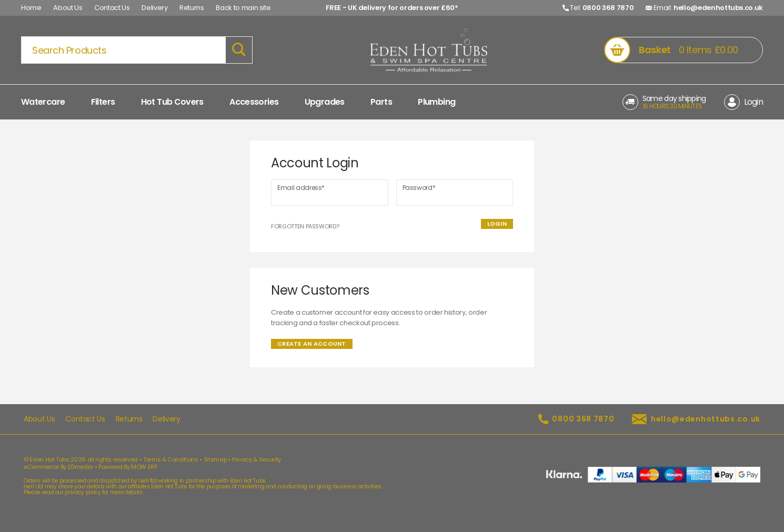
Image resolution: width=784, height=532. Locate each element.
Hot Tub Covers (172, 102)
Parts (381, 102)
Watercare (43, 102)
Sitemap (215, 459)
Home (31, 8)
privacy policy (83, 492)
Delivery (154, 8)
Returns (192, 8)
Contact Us (112, 8)
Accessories (254, 102)
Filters (103, 102)
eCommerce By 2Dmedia (58, 467)
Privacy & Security (257, 459)
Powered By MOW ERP (128, 467)
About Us (68, 8)
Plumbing (436, 102)
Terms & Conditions (171, 459)
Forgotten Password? (305, 226)
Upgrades (325, 102)
